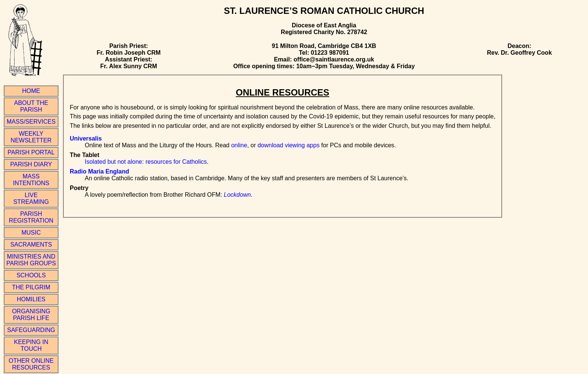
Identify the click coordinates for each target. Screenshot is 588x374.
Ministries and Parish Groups (31, 260)
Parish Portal (31, 152)
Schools (31, 275)
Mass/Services (31, 122)
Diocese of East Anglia (324, 25)
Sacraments (31, 245)
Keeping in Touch (31, 345)
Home (31, 91)
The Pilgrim (31, 287)
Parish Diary (31, 164)
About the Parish (31, 106)
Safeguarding (31, 330)
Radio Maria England (99, 171)
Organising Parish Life (31, 315)
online (239, 145)
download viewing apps (289, 145)
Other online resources (31, 364)
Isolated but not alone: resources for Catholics (146, 162)
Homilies (31, 299)
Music (31, 233)
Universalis (86, 138)
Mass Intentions (31, 180)
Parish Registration (31, 217)
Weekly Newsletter (31, 137)
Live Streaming (31, 198)
